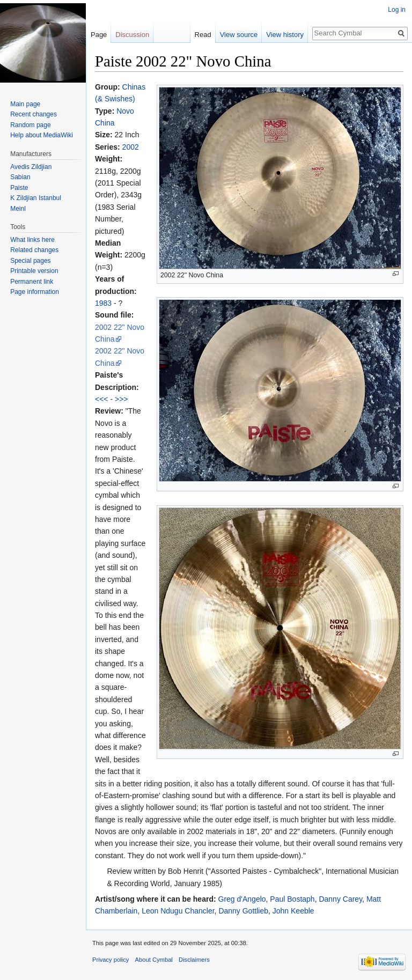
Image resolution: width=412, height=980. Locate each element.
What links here (32, 240)
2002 (131, 147)
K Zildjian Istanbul (36, 198)
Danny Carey (340, 899)
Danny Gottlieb (243, 911)
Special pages (30, 261)
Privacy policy (111, 960)
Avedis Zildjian (31, 167)
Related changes (34, 250)
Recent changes (34, 114)
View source (239, 35)
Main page (25, 104)
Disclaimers (194, 960)
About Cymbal (154, 960)
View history (285, 35)
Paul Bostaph (292, 899)
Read (203, 35)
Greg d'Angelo (242, 899)
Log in (397, 10)
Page (99, 35)
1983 (103, 303)
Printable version (34, 271)
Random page (30, 125)
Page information (35, 292)
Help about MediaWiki (42, 135)
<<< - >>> (112, 399)
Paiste (19, 188)
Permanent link (32, 282)
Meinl (18, 209)
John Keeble (293, 911)
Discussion (132, 35)
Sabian (20, 177)
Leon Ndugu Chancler (178, 911)
